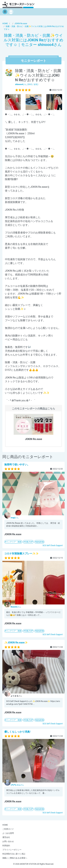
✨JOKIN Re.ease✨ (16, 643)
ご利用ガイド (8, 829)
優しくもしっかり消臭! (17, 732)
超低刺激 (40, 542)
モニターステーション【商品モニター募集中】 (18, 4)
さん (15, 518)
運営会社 (6, 837)
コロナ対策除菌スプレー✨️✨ (21, 554)
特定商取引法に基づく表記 (14, 854)
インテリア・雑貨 (14, 542)
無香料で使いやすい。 (17, 465)
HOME (5, 825)
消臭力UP (29, 542)
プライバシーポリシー (12, 850)
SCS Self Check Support (53, 546)
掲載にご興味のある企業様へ (15, 858)
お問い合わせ (8, 841)
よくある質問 (8, 833)
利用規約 (6, 846)
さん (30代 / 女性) (27, 84)
